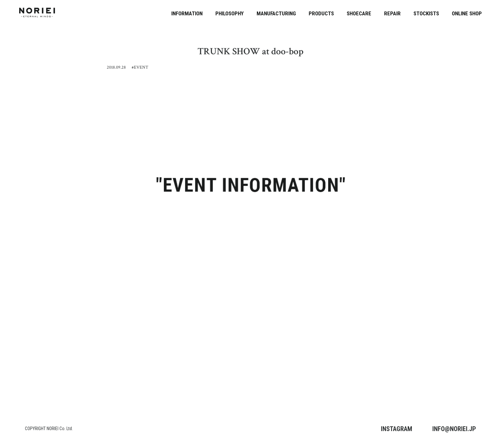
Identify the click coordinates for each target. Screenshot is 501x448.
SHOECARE (359, 13)
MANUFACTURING (276, 13)
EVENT (141, 67)
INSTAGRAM (397, 429)
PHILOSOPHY (230, 13)
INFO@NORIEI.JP (454, 429)
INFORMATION (187, 13)
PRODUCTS (321, 13)
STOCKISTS (426, 13)
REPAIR (392, 13)
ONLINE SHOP (467, 13)
